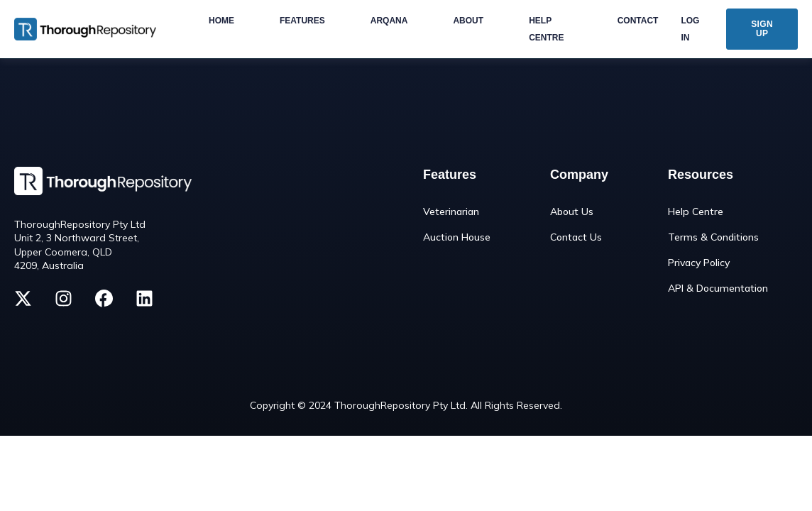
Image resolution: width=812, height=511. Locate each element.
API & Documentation (718, 289)
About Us (572, 212)
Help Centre (696, 212)
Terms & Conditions (713, 237)
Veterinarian (451, 212)
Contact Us (576, 237)
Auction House (457, 237)
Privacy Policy (699, 263)
